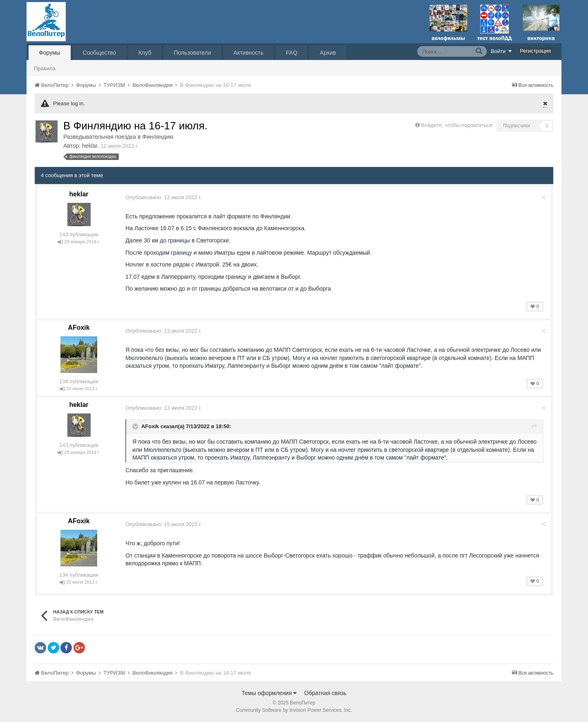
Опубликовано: (164, 197)
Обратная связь (325, 693)
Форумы (50, 53)
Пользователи (192, 53)
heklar (90, 146)
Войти (501, 51)
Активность (249, 53)
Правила (45, 68)
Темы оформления (269, 693)
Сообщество (99, 53)
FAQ (292, 53)
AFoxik (79, 328)
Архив (328, 53)
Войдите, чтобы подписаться (457, 125)
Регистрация (535, 51)
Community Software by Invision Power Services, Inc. (294, 710)
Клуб (145, 53)
